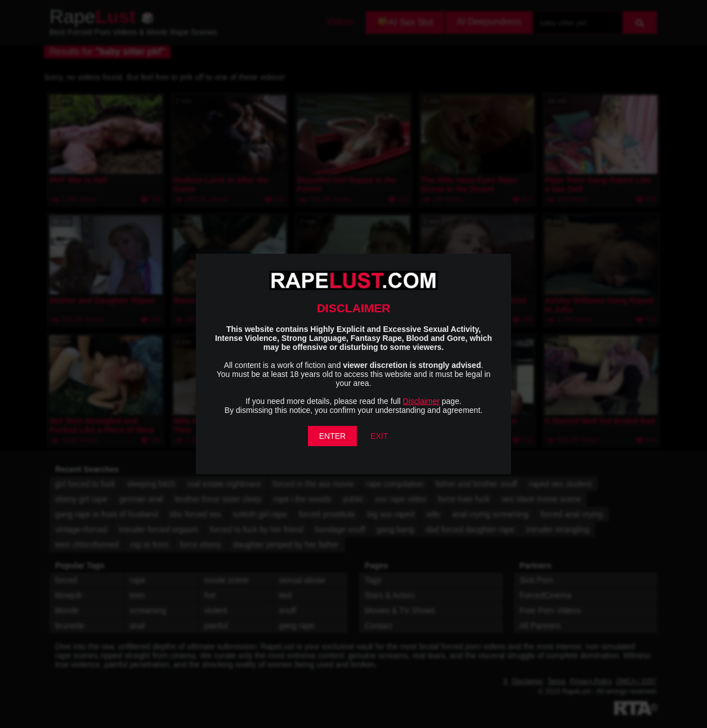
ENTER (332, 436)
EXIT (379, 436)
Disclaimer (421, 401)
